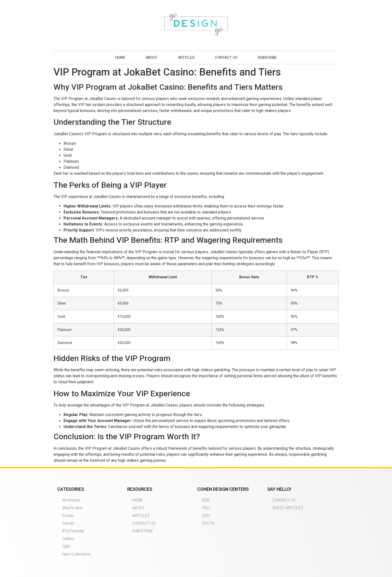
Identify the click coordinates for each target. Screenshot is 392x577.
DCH (206, 516)
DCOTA (208, 523)
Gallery (68, 539)
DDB (206, 500)
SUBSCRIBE (267, 57)
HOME (120, 57)
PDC (206, 508)
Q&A (66, 546)
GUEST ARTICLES (288, 508)
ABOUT (152, 57)
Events (68, 516)
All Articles (71, 500)
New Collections (76, 554)
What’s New (72, 508)
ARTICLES (186, 57)
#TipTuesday (73, 531)
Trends (68, 523)
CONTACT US (226, 57)
